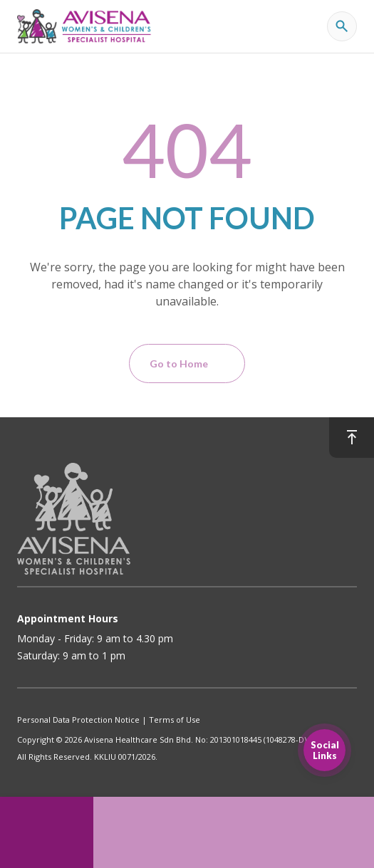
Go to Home (179, 364)
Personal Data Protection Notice (78, 720)
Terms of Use (175, 720)
